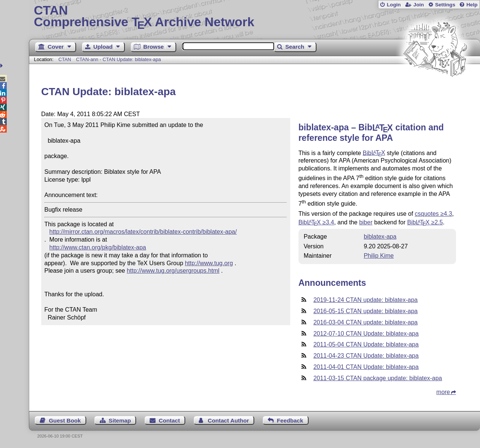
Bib (374, 153)
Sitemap (120, 420)
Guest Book (65, 420)
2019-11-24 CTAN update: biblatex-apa (366, 300)
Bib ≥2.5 (425, 222)
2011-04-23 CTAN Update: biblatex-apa (366, 356)
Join (418, 5)
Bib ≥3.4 (316, 222)
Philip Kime (379, 256)
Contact (169, 420)
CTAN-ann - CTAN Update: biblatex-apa (118, 59)
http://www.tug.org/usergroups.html (173, 271)
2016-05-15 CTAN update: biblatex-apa (366, 311)
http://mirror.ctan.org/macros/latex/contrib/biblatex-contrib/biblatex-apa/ (143, 232)
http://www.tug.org (209, 263)
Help (472, 5)
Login (394, 5)
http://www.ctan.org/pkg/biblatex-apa (98, 247)
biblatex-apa (380, 237)
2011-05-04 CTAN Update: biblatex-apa (366, 344)
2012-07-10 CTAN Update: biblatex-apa (366, 334)
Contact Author (228, 420)
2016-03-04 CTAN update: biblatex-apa (366, 322)
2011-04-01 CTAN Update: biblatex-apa (366, 367)
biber (366, 222)
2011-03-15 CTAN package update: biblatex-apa (378, 378)
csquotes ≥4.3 (433, 214)
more (443, 392)
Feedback (290, 420)
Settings (445, 5)
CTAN (65, 59)
